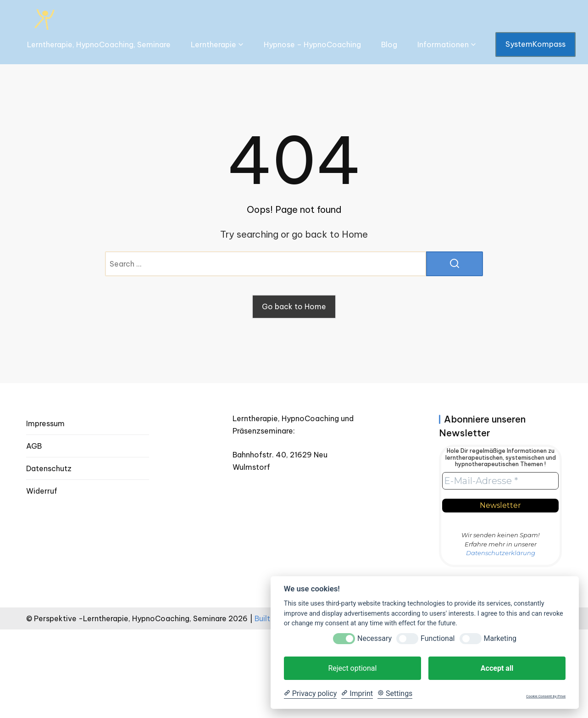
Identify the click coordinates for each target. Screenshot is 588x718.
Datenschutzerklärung (501, 553)
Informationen (443, 45)
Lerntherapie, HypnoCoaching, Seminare (99, 45)
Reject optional (352, 668)
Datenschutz (49, 468)
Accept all (497, 668)
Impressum (45, 423)
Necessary (374, 638)
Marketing (500, 638)
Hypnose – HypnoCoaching (312, 45)
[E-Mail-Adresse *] (500, 481)
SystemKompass (535, 44)
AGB (34, 446)
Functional (438, 638)
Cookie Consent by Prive (546, 696)
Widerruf (42, 491)
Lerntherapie (214, 45)
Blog (389, 45)
